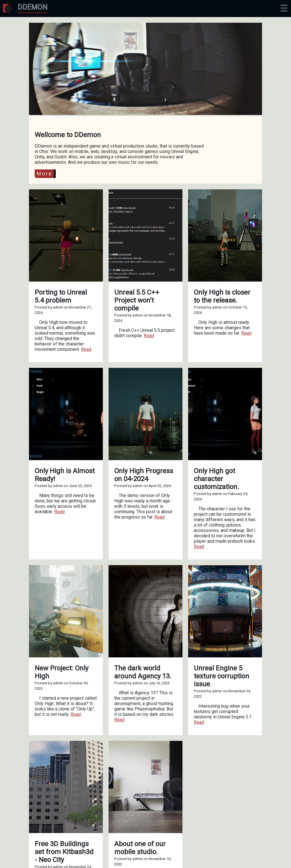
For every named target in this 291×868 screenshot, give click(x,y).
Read (86, 349)
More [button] (44, 174)
